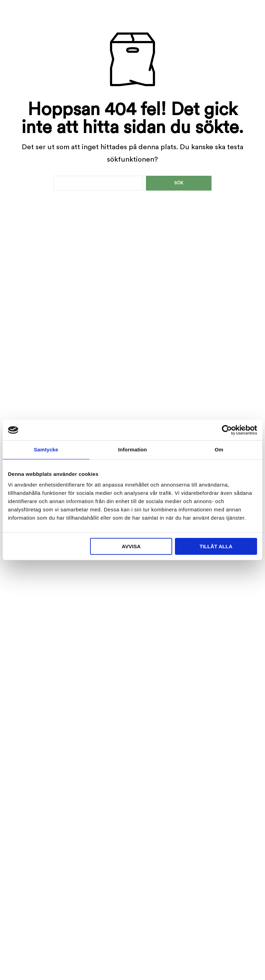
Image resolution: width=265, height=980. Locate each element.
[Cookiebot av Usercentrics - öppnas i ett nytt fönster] (227, 430)
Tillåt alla (216, 546)
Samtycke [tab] (46, 450)
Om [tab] (219, 450)
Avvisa (131, 546)
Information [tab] (132, 450)
